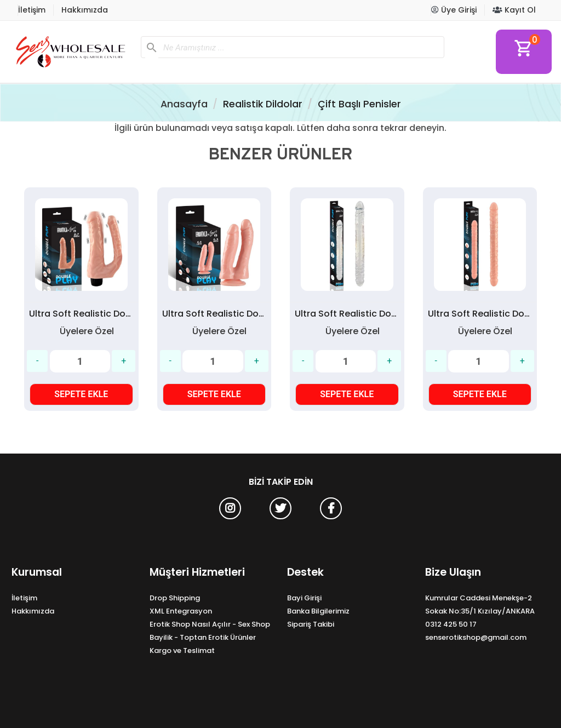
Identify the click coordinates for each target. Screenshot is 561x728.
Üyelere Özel (87, 331)
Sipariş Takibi (311, 624)
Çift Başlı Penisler (359, 104)
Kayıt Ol (514, 10)
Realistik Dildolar (263, 104)
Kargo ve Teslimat (182, 650)
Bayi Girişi (304, 598)
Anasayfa (184, 104)
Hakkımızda (85, 10)
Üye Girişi (454, 10)
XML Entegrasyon (181, 611)
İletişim (32, 10)
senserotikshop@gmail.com (476, 637)
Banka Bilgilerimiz (318, 611)
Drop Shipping (175, 598)
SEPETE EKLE (81, 394)
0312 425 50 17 (451, 624)
